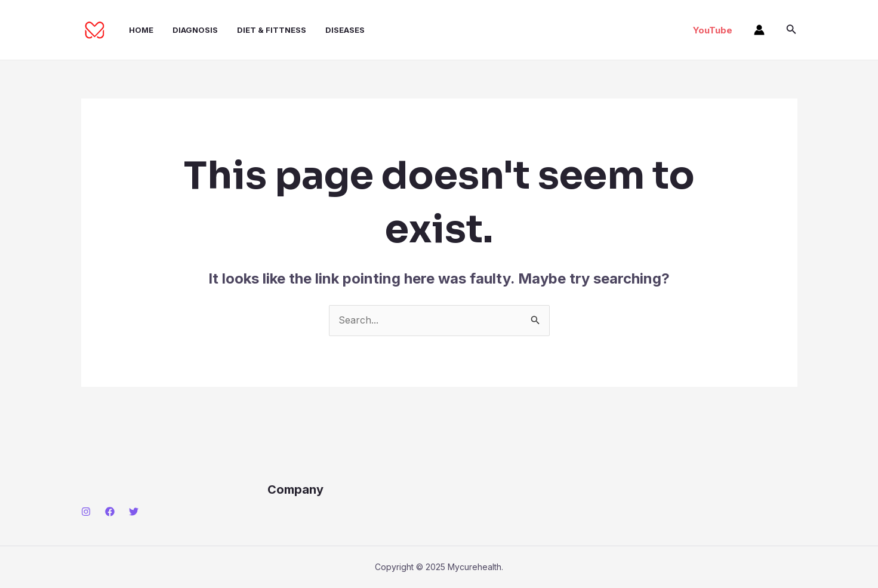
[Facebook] (110, 512)
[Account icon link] (759, 30)
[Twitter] (134, 512)
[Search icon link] (791, 30)
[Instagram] (86, 512)
